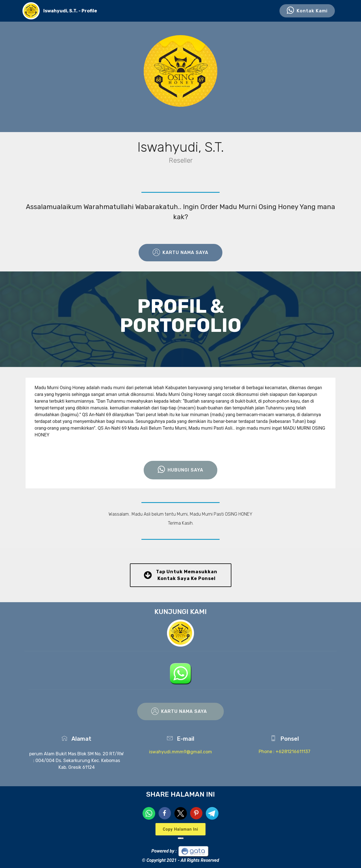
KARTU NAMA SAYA (180, 253)
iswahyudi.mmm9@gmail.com (180, 752)
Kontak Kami (307, 11)
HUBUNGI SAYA (180, 470)
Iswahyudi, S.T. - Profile (70, 11)
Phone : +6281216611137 (285, 752)
